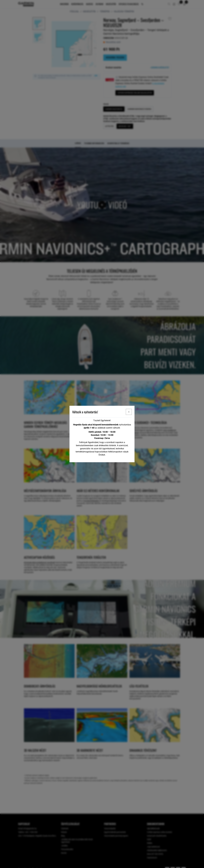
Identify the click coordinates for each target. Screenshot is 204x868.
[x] (129, 412)
